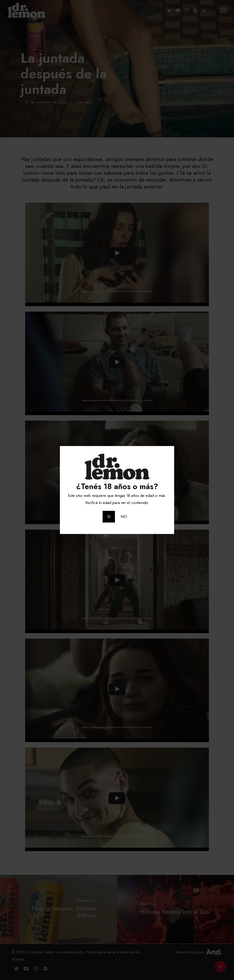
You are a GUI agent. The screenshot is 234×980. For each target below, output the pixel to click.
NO (124, 517)
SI (109, 517)
